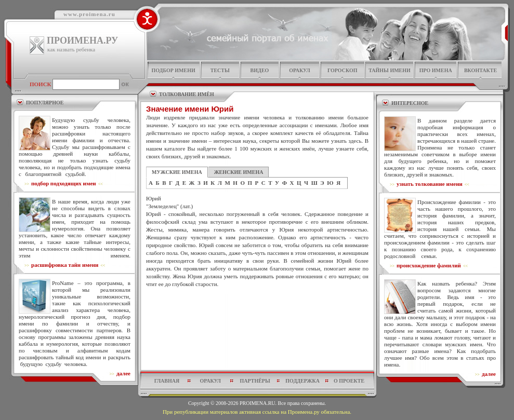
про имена (436, 70)
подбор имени (173, 70)
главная (167, 381)
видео (260, 70)
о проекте (349, 381)
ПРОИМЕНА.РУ (82, 40)
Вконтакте (480, 70)
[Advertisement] (257, 313)
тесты (220, 70)
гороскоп (342, 70)
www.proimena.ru (89, 14)
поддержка (302, 381)
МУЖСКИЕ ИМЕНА (177, 172)
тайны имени (390, 70)
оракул (299, 70)
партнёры (255, 381)
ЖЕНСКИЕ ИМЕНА (239, 172)
